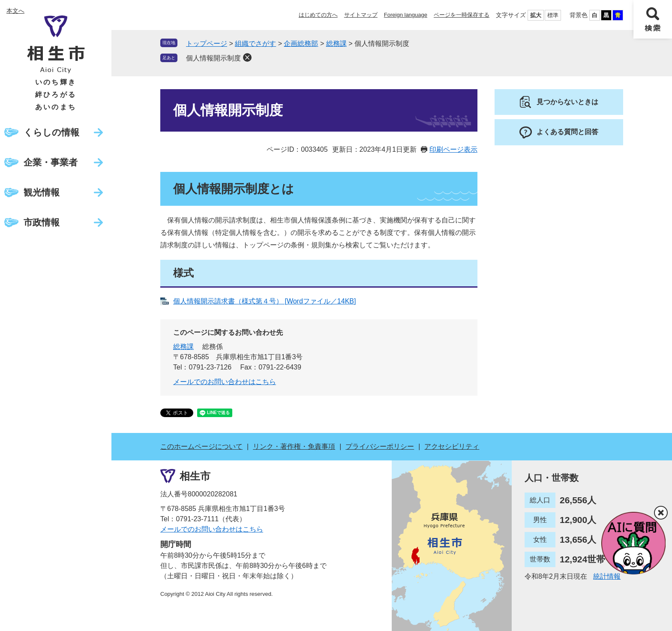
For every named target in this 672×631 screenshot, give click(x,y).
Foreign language (406, 15)
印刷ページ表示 (453, 149)
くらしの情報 (51, 132)
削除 (247, 57)
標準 (553, 15)
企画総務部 (301, 44)
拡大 (536, 15)
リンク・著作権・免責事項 (294, 446)
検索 (653, 19)
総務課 (336, 44)
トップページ (207, 44)
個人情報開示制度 (213, 58)
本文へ (15, 11)
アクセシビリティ (452, 446)
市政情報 (42, 222)
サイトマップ (361, 15)
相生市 (195, 476)
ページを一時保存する (462, 15)
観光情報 (42, 192)
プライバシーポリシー (380, 446)
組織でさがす (255, 44)
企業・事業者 (51, 162)
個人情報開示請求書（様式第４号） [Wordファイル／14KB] (264, 301)
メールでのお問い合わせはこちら (225, 382)
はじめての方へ (318, 15)
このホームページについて (201, 446)
